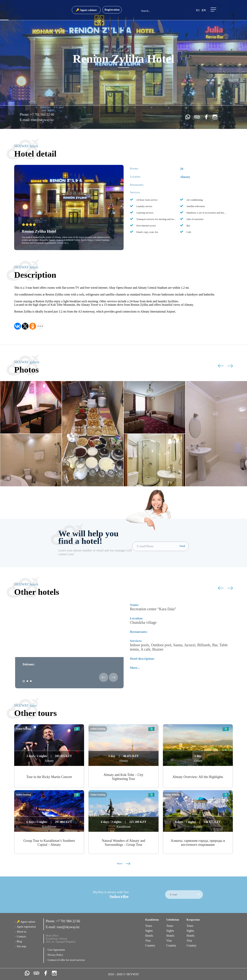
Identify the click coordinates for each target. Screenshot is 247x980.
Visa (148, 941)
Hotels (149, 936)
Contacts (21, 937)
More (123, 863)
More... (135, 668)
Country (150, 945)
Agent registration (26, 927)
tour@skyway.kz (42, 120)
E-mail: (25, 120)
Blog (19, 941)
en (204, 10)
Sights (149, 931)
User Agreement (56, 950)
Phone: (25, 115)
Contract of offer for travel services (66, 960)
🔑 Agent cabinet (86, 10)
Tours (149, 926)
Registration (112, 10)
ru (198, 10)
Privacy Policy (55, 955)
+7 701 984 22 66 (42, 115)
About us (21, 932)
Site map (21, 946)
